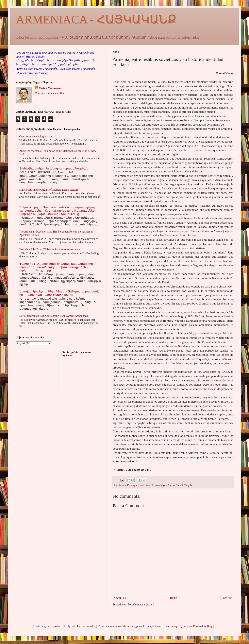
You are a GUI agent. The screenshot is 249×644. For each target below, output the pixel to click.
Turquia (188, 485)
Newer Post (120, 598)
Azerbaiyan (161, 485)
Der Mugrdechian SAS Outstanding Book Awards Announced (54, 316)
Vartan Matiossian (50, 88)
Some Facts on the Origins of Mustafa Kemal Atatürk (49, 190)
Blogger (211, 626)
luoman (188, 626)
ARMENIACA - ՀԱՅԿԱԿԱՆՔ (96, 19)
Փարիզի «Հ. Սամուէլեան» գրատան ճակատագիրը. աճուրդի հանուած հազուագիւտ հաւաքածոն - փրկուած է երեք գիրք (57, 267)
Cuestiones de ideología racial (36, 137)
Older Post (226, 598)
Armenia (150, 485)
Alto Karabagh (130, 485)
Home (174, 598)
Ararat (141, 485)
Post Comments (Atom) (141, 605)
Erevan (171, 485)
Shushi (179, 485)
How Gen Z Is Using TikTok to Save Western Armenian (50, 249)
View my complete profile (50, 93)
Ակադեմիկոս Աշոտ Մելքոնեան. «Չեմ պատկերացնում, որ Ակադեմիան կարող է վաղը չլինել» (59, 293)
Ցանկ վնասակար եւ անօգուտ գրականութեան (54, 169)
